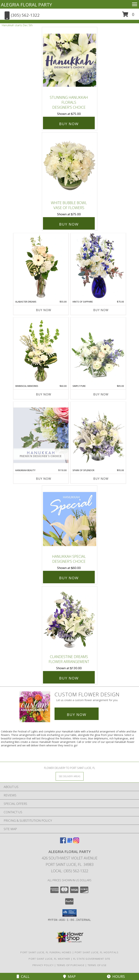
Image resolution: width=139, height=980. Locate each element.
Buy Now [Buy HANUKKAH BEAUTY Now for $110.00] (44, 479)
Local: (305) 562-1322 (70, 871)
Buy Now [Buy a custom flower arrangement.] (77, 715)
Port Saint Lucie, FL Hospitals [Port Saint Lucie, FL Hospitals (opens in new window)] (97, 952)
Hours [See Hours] (116, 976)
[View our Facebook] (63, 842)
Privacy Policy (43, 965)
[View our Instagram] (76, 842)
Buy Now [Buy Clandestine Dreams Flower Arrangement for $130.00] (69, 678)
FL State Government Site (92, 959)
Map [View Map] (69, 976)
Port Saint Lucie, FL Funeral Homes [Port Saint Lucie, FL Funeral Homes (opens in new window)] (46, 952)
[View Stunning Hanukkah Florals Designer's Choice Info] (70, 60)
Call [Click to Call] (23, 976)
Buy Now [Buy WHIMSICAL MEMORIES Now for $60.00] (44, 394)
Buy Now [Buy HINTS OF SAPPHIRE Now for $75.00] (101, 310)
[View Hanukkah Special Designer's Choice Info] (70, 519)
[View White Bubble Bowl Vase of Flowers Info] (70, 166)
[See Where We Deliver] (70, 776)
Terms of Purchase (71, 965)
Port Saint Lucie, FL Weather (49, 959)
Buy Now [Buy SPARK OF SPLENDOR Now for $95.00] (101, 479)
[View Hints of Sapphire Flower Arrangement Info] (98, 267)
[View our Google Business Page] (70, 842)
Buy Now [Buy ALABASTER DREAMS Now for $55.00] (44, 310)
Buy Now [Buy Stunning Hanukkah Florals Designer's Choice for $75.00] (69, 124)
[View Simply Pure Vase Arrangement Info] (98, 351)
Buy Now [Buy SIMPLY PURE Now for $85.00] (101, 394)
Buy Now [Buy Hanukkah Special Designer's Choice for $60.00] (69, 578)
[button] (128, 16)
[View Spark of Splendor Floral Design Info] (98, 435)
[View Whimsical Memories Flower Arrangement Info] (41, 351)
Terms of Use (97, 965)
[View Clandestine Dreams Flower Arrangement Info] (70, 619)
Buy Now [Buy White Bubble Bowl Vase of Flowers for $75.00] (69, 224)
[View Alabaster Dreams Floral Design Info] (41, 267)
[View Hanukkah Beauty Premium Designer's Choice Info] (41, 435)
